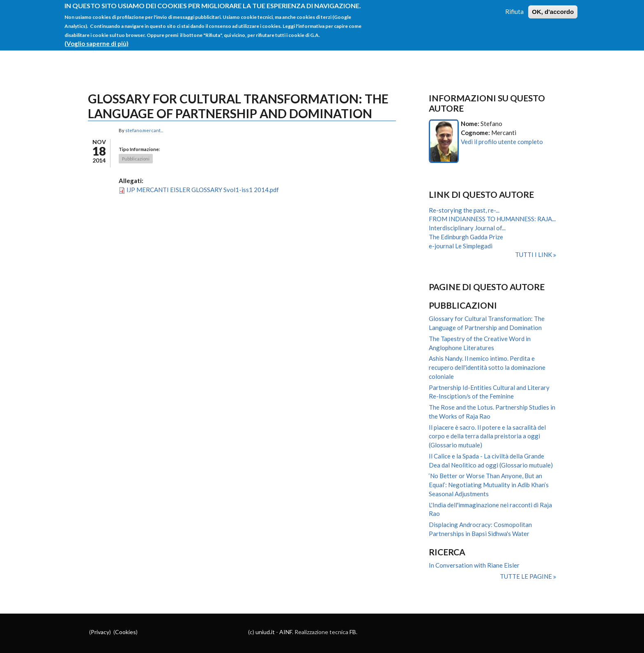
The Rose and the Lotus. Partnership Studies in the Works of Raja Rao (492, 412)
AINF (286, 632)
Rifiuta (514, 7)
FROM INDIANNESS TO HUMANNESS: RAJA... (492, 219)
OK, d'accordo (553, 7)
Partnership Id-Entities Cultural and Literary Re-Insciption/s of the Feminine (489, 392)
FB (353, 632)
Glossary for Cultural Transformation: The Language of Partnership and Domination (487, 323)
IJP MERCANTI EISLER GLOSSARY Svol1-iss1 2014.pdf (203, 190)
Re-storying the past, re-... (464, 210)
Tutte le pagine (527, 576)
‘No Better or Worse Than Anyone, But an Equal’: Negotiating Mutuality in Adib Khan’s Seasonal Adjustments (489, 485)
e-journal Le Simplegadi (461, 246)
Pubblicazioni (136, 159)
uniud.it (265, 632)
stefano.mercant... (144, 130)
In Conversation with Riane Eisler (474, 565)
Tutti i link (534, 254)
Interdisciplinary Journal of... (467, 228)
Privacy (100, 632)
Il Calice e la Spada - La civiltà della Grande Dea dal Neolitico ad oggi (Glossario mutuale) (491, 461)
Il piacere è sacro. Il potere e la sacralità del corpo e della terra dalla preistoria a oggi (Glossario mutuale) (487, 436)
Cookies (125, 632)
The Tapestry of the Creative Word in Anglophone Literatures (480, 343)
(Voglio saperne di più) (97, 39)
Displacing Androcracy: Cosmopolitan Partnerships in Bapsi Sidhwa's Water (480, 529)
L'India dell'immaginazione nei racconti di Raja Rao (490, 509)
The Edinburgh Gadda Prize (466, 237)
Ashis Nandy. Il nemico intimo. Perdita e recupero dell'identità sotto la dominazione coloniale (487, 367)
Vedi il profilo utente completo (502, 142)
